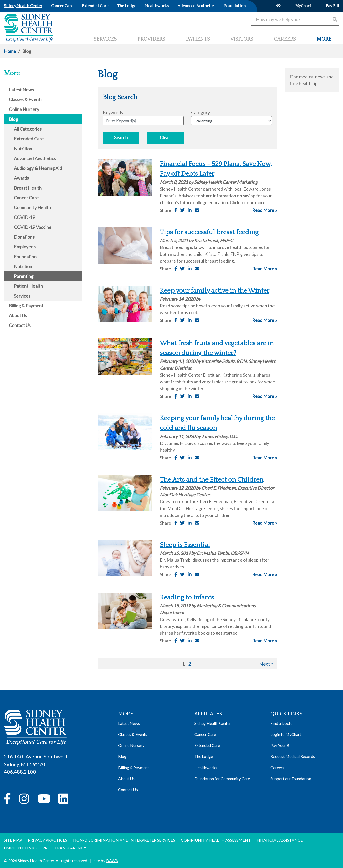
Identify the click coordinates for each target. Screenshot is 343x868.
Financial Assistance (280, 840)
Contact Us (128, 790)
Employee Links (20, 848)
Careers (277, 767)
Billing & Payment (133, 767)
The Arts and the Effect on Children (212, 480)
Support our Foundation (291, 779)
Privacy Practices (48, 840)
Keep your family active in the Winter (215, 291)
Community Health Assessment (216, 840)
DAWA (112, 861)
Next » (266, 664)
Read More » (265, 210)
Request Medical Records (293, 756)
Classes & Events (133, 734)
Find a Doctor (282, 723)
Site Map (13, 840)
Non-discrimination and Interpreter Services (124, 840)
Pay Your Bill (281, 745)
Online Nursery (131, 745)
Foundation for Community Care (222, 779)
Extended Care (207, 745)
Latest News (129, 723)
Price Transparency (64, 848)
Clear (165, 138)
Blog (122, 756)
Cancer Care (205, 734)
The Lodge (204, 756)
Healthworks (206, 767)
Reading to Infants (187, 598)
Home (10, 51)
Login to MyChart (286, 734)
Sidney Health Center (213, 723)
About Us (126, 779)
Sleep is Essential (185, 545)
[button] (326, 41)
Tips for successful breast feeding (209, 232)
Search (121, 138)
